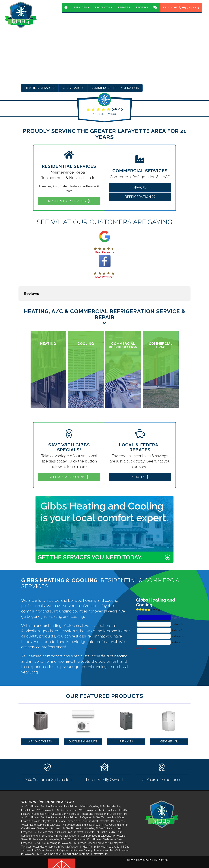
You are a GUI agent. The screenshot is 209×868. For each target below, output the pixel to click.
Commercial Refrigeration (115, 88)
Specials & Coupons (69, 459)
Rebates (124, 10)
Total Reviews (104, 114)
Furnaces (126, 723)
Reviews (142, 10)
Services (82, 10)
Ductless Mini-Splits (83, 723)
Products (104, 10)
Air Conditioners (40, 723)
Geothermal (169, 723)
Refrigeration (140, 197)
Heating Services (40, 88)
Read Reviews (105, 252)
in (62, 788)
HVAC (140, 187)
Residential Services (69, 201)
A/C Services (73, 88)
